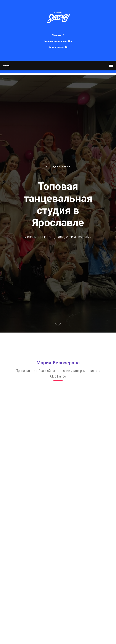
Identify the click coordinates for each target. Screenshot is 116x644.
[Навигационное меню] (111, 65)
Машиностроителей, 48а (58, 41)
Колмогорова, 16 (58, 47)
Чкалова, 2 (58, 35)
